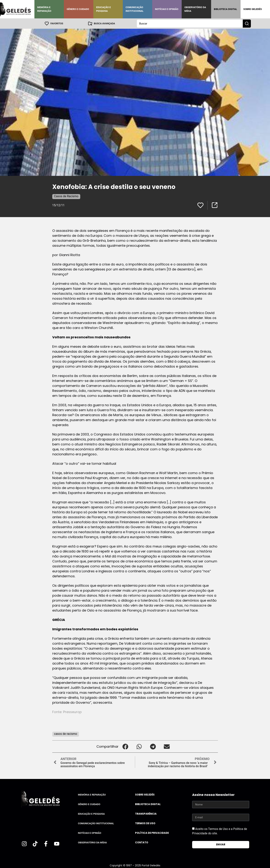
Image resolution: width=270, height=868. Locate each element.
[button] (125, 746)
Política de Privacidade (152, 833)
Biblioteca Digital (225, 9)
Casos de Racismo (66, 196)
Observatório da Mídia (195, 9)
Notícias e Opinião (167, 9)
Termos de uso (145, 823)
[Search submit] (247, 24)
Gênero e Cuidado (78, 9)
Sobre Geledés (253, 9)
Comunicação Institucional (135, 9)
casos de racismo (66, 734)
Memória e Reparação (44, 9)
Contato (142, 843)
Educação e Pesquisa (103, 9)
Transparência (146, 814)
